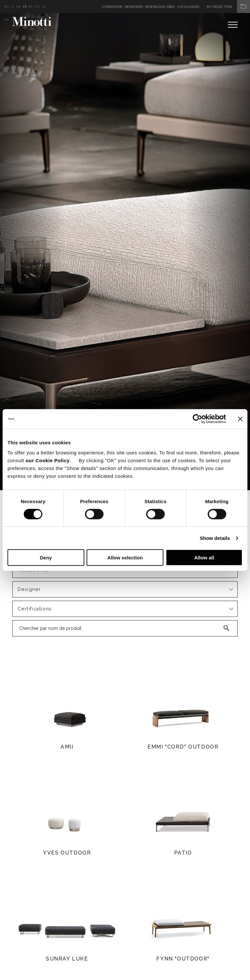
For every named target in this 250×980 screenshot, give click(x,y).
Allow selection (125, 558)
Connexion (112, 7)
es (31, 7)
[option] (125, 251)
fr (25, 7)
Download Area (160, 7)
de (19, 7)
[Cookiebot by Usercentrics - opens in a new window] (197, 419)
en (7, 7)
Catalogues (188, 7)
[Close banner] (240, 419)
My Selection (228, 7)
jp (44, 7)
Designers (134, 7)
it (13, 7)
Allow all (204, 558)
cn (37, 7)
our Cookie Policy (48, 460)
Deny (46, 558)
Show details (215, 538)
